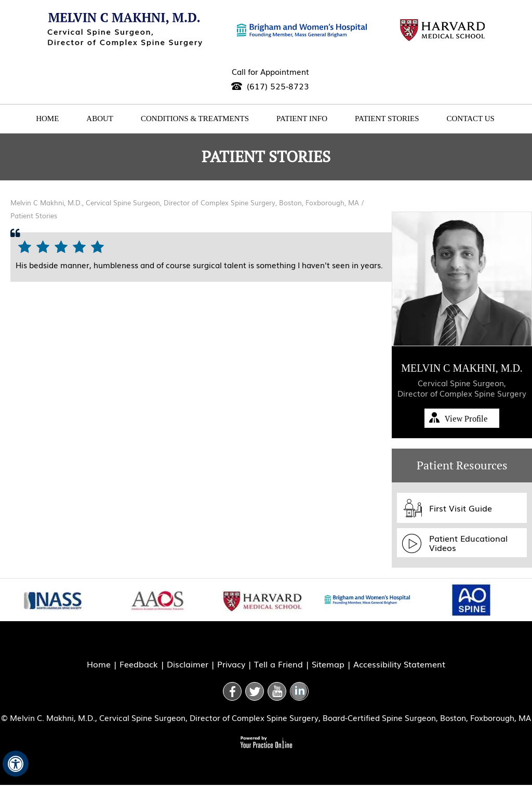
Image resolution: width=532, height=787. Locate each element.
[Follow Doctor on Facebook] (232, 691)
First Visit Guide (461, 508)
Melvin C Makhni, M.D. (462, 368)
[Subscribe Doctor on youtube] (277, 691)
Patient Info (302, 119)
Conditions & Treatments (195, 119)
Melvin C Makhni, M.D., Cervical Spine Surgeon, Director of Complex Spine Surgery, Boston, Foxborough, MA (186, 202)
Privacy (231, 664)
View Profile (466, 419)
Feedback (139, 664)
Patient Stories (387, 119)
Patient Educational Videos (468, 543)
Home (47, 119)
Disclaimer (188, 664)
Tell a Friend (278, 664)
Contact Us (471, 119)
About (100, 119)
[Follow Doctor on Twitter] (255, 691)
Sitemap (328, 664)
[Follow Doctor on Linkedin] (299, 691)
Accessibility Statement (399, 664)
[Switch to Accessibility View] (16, 764)
